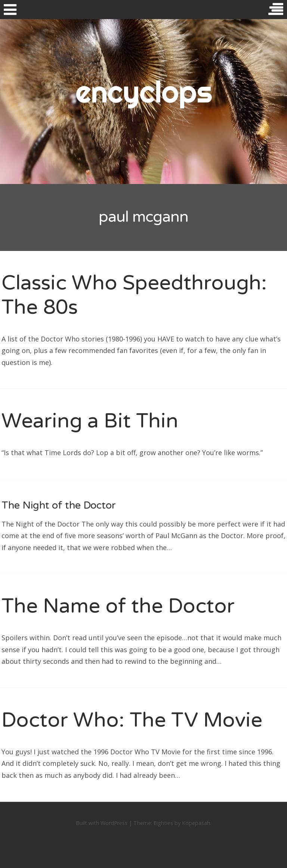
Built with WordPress (102, 823)
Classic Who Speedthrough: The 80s (134, 295)
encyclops (144, 92)
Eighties (163, 823)
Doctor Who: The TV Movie (132, 720)
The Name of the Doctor (118, 606)
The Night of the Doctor (59, 505)
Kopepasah (196, 823)
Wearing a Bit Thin (90, 421)
